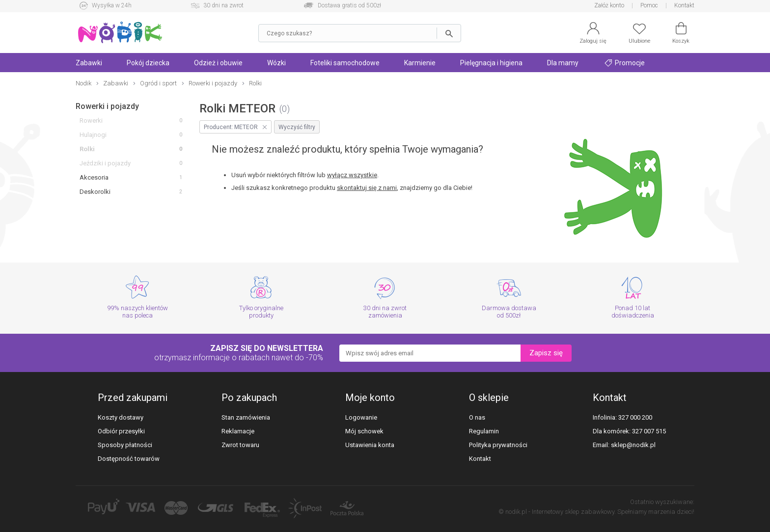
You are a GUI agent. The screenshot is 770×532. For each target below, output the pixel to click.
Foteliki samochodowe (345, 63)
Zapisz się (546, 353)
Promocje (625, 63)
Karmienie (420, 63)
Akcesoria (94, 177)
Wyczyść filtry (297, 127)
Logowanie (361, 417)
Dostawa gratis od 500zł (349, 5)
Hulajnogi (93, 135)
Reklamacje (238, 431)
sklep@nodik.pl (633, 445)
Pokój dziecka (148, 63)
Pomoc (649, 5)
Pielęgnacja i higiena (491, 63)
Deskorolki (95, 192)
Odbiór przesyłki (121, 431)
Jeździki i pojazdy (105, 163)
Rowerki (91, 120)
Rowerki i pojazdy (107, 106)
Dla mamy (563, 63)
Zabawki (89, 63)
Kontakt (684, 5)
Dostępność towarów (129, 459)
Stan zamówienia (246, 417)
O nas (477, 417)
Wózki (276, 63)
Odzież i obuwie (218, 63)
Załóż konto (609, 5)
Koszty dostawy (121, 417)
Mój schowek (364, 431)
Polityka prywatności (498, 445)
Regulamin (484, 431)
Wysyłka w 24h (112, 5)
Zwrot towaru (240, 445)
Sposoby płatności (125, 445)
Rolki (87, 149)
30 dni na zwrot (223, 5)
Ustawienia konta (370, 445)
